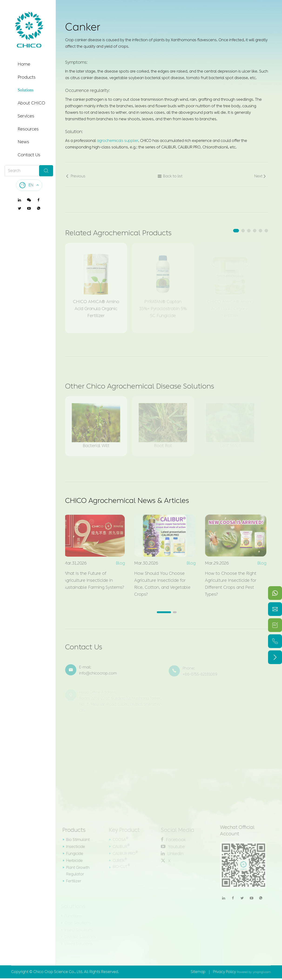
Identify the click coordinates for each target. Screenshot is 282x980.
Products (27, 77)
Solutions (26, 90)
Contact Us (29, 155)
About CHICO (31, 103)
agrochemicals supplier (117, 140)
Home (24, 64)
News (23, 142)
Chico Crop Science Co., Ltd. (58, 972)
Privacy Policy (225, 972)
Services (26, 116)
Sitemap (198, 972)
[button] (236, 231)
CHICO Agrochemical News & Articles (127, 501)
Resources (28, 129)
